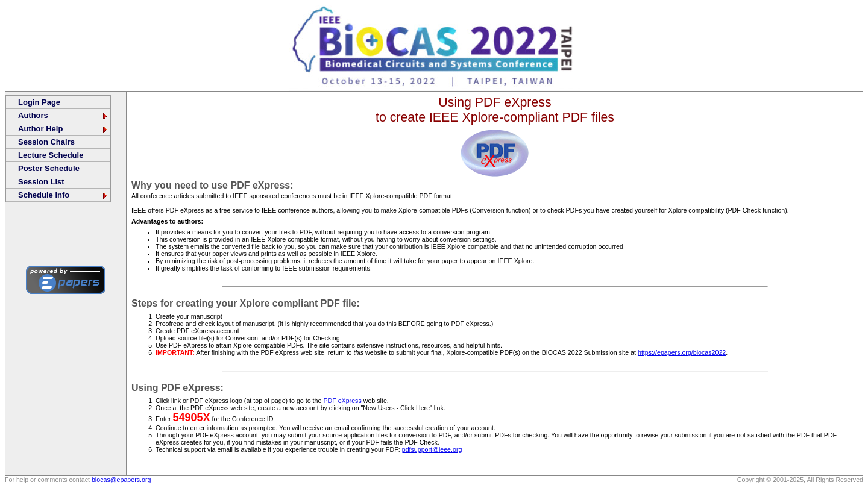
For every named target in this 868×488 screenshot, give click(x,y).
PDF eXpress (342, 401)
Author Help (63, 129)
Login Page (39, 102)
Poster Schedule (49, 168)
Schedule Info (63, 195)
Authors (63, 115)
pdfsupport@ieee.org (432, 449)
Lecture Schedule (51, 155)
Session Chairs (46, 142)
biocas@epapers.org (121, 480)
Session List (41, 182)
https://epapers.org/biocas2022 (682, 352)
